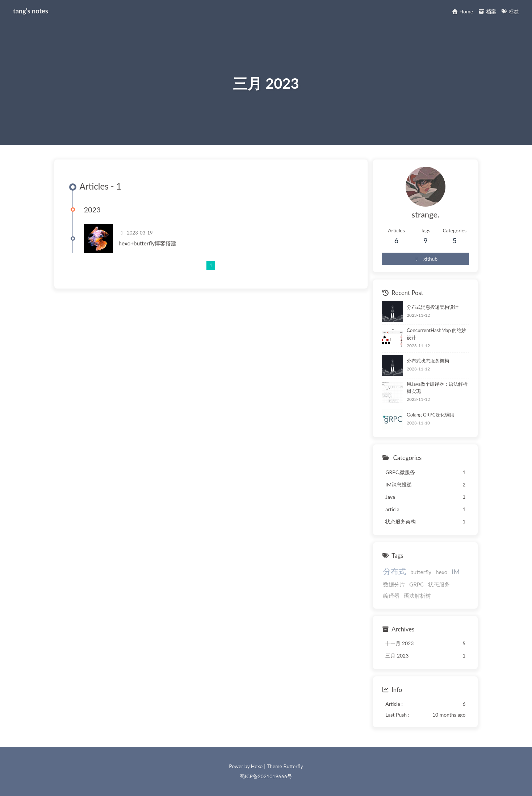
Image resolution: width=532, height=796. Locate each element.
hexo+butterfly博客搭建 (148, 243)
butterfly (421, 572)
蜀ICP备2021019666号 (266, 776)
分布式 (395, 571)
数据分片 (394, 584)
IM (456, 572)
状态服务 (439, 584)
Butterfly (293, 766)
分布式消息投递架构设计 (433, 307)
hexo (442, 572)
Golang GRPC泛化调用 (431, 415)
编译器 (391, 596)
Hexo (257, 766)
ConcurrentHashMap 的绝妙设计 (436, 334)
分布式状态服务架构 (428, 361)
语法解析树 (417, 596)
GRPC (416, 584)
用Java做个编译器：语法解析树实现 (437, 388)
